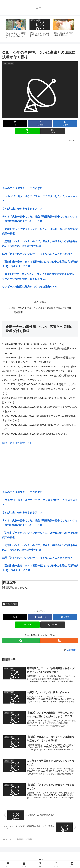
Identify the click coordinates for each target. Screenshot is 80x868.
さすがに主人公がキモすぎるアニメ (22, 209)
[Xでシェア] (15, 124)
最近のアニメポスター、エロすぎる (22, 189)
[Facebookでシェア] (40, 124)
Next (78, 29)
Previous (2, 29)
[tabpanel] (16, 29)
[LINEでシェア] (27, 131)
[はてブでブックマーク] (65, 124)
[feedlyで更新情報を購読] (21, 641)
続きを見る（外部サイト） (17, 443)
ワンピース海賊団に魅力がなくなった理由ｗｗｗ (30, 287)
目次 (36, 302)
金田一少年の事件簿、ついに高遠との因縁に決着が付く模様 (41, 308)
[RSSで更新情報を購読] (59, 641)
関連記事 (18, 313)
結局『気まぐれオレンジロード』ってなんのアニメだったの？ (37, 254)
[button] (53, 131)
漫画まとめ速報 (10, 604)
